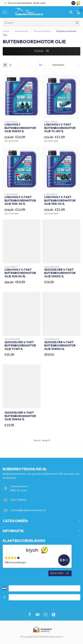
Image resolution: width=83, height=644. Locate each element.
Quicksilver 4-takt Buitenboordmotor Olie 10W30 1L (60, 273)
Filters (41, 51)
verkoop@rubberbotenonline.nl (28, 510)
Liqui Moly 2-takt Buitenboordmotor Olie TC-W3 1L (60, 128)
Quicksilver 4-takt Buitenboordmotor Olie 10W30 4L (60, 346)
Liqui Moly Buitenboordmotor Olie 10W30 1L (20, 128)
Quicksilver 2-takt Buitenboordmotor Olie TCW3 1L (20, 346)
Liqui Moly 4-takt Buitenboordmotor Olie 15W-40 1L (60, 201)
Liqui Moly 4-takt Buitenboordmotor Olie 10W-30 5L (20, 273)
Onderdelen (21, 31)
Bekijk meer (59, 573)
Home (6, 31)
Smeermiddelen (42, 31)
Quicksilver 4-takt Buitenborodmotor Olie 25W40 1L (20, 416)
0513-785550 (18, 500)
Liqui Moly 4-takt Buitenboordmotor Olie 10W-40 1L (20, 201)
